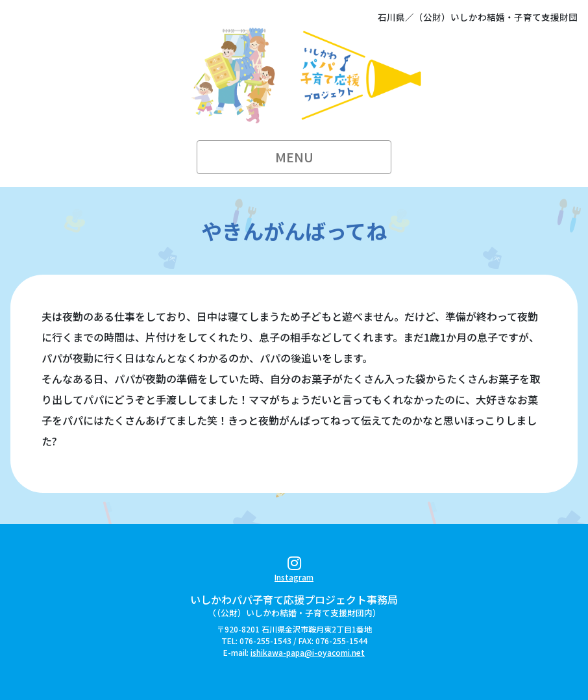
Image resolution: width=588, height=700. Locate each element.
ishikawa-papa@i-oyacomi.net (308, 652)
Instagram (294, 571)
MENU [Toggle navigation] (294, 157)
